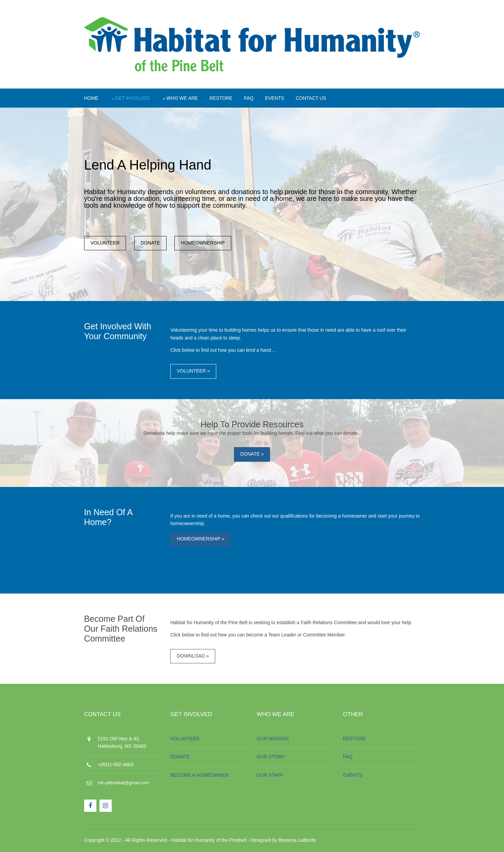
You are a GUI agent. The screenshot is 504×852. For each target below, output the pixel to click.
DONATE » (252, 455)
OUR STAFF (270, 777)
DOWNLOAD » (194, 657)
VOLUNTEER (107, 243)
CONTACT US (313, 98)
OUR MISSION (273, 740)
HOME (93, 98)
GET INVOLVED (134, 98)
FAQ (250, 98)
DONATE (152, 243)
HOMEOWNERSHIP (205, 243)
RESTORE (222, 98)
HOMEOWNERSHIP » (202, 540)
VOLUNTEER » (194, 372)
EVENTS (276, 98)
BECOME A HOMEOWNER (201, 777)
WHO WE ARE (184, 98)
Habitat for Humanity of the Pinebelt (210, 841)
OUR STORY (271, 758)
